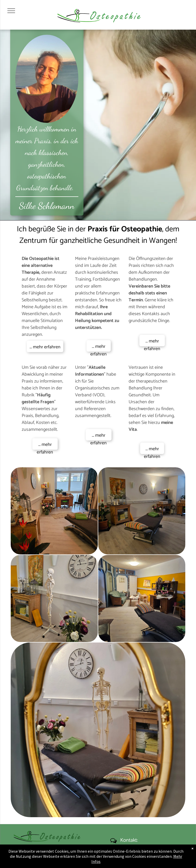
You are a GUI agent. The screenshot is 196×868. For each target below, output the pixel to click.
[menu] (11, 11)
